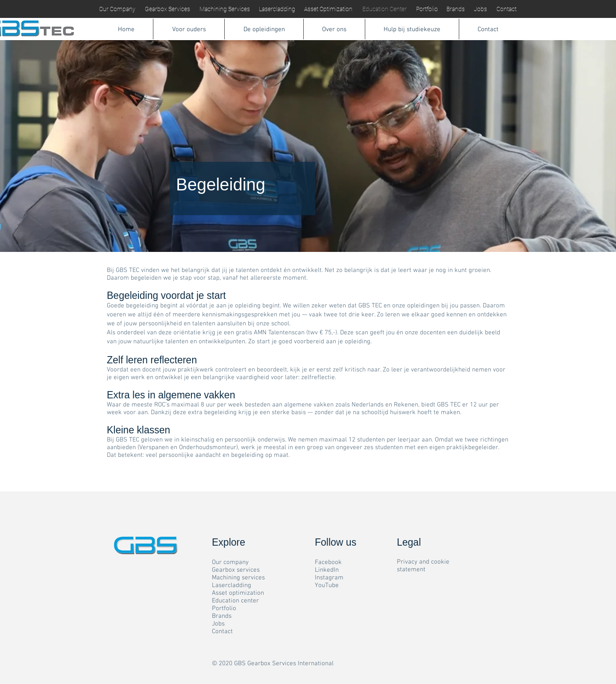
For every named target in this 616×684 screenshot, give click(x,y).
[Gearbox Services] (167, 9)
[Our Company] (117, 9)
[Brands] (455, 9)
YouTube (327, 585)
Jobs (218, 624)
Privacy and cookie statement (423, 566)
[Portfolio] (427, 9)
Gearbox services (236, 570)
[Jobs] (480, 9)
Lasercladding (232, 585)
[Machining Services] (225, 9)
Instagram (329, 578)
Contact (222, 631)
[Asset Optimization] (328, 9)
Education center (235, 601)
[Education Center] (384, 9)
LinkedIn (327, 570)
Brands (222, 616)
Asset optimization (238, 593)
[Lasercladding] (277, 9)
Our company (230, 562)
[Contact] (506, 9)
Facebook (328, 562)
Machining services (238, 578)
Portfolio (224, 608)
